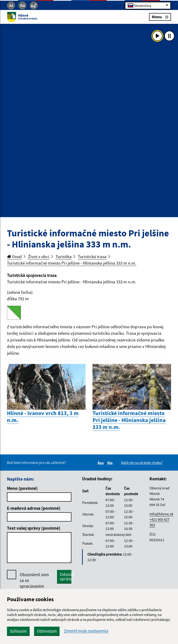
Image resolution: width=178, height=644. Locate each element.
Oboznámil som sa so (34, 586)
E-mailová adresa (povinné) (34, 508)
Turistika (64, 256)
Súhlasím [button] (18, 631)
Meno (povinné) (22, 488)
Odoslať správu (66, 577)
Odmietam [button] (47, 631)
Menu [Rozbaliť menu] (160, 17)
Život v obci (39, 256)
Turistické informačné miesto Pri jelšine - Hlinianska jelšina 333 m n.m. (72, 263)
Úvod (14, 256)
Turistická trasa (92, 256)
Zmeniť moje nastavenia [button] (86, 631)
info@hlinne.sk (161, 514)
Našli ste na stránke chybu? (142, 463)
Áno (101, 463)
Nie (111, 463)
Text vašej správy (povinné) (34, 528)
